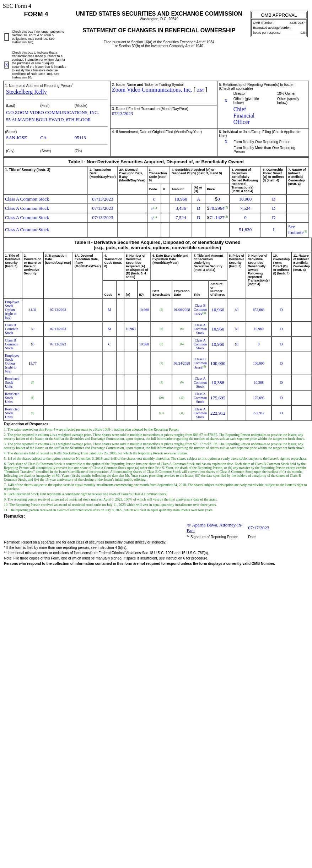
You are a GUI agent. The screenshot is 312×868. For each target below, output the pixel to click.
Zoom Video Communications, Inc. (152, 90)
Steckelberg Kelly (26, 92)
